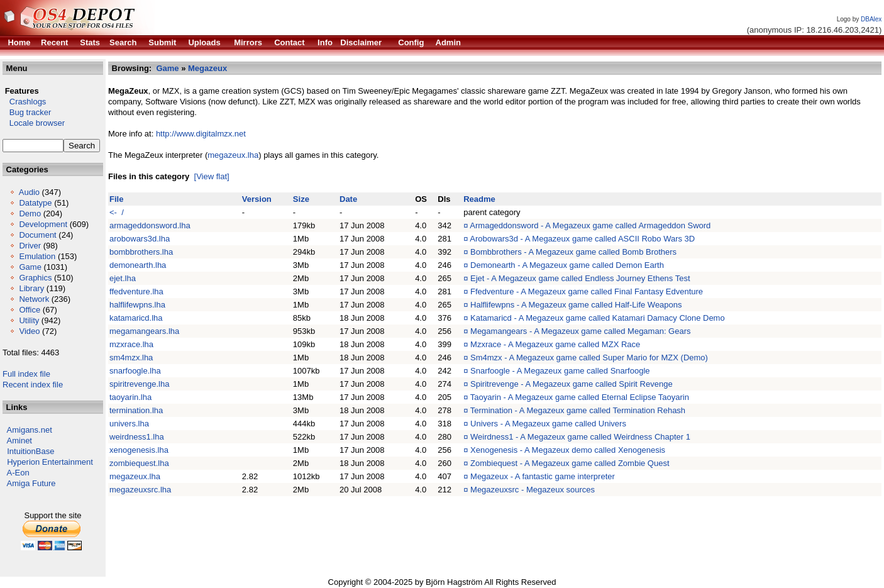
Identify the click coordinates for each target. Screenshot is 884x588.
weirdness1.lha (137, 437)
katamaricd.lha (136, 318)
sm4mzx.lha (131, 358)
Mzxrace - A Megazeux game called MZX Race (555, 344)
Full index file (26, 374)
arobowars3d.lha (140, 239)
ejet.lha (123, 278)
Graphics (35, 278)
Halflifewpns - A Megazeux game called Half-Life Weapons (576, 305)
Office (30, 310)
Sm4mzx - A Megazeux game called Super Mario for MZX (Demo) (589, 358)
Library (31, 288)
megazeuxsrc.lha (140, 490)
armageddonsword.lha (150, 225)
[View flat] (212, 176)
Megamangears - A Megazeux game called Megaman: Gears (580, 331)
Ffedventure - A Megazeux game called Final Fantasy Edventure (587, 291)
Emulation (37, 256)
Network (34, 299)
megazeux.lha (233, 155)
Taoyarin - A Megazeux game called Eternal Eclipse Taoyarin (580, 397)
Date (348, 199)
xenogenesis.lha (139, 450)
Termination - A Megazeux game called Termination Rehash (578, 410)
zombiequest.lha (139, 463)
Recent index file (33, 385)
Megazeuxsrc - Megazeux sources (533, 490)
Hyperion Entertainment (50, 462)
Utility (29, 320)
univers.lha (129, 424)
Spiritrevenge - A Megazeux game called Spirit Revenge (572, 384)
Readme (479, 199)
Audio (29, 192)
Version (257, 199)
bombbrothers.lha (141, 252)
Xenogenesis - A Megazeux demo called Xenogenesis (568, 450)
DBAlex (871, 19)
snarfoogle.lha (135, 371)
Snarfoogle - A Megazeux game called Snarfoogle (560, 371)
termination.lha (136, 410)
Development (43, 224)
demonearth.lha (138, 265)
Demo (30, 214)
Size (301, 199)
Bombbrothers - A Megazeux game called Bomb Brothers (573, 252)
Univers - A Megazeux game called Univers (548, 424)
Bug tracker (27, 112)
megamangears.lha (144, 331)
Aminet (19, 441)
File (116, 199)
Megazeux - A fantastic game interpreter (543, 476)
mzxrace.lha (131, 344)
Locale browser (34, 123)
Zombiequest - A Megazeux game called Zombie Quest (570, 463)
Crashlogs (24, 102)
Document (37, 235)
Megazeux (207, 68)
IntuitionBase (30, 451)
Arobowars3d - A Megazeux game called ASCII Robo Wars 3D (582, 239)
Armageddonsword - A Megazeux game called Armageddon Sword (590, 225)
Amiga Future (31, 483)
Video (29, 331)
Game (30, 267)
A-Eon (18, 473)
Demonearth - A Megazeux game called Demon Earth (567, 265)
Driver (30, 246)
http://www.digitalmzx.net (201, 134)
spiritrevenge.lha (139, 384)
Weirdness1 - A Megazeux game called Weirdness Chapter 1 (580, 437)
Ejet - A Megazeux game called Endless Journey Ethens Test (580, 278)
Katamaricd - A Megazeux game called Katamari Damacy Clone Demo (598, 318)
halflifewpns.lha (137, 305)
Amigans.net (30, 430)
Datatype (35, 203)
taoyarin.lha (130, 397)
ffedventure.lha (136, 291)
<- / (117, 212)
